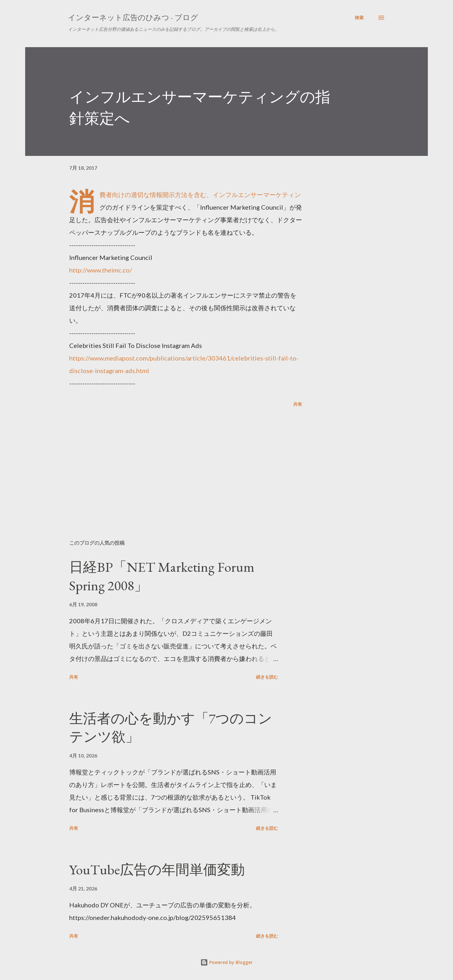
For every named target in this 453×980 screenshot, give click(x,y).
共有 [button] (298, 404)
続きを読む (267, 677)
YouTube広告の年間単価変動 (157, 870)
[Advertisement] (176, 461)
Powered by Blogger (226, 962)
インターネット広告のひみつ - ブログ (133, 17)
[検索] (359, 18)
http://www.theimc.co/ (101, 270)
